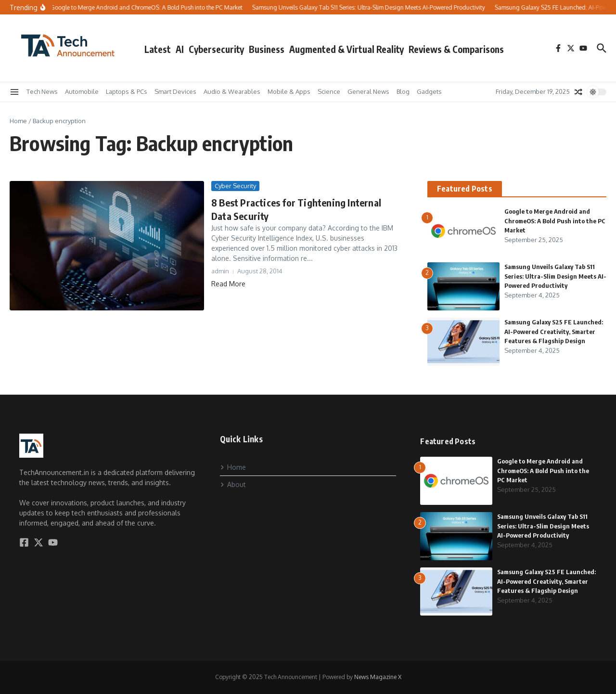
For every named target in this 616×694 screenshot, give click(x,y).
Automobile (82, 91)
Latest (158, 49)
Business (267, 49)
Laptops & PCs (127, 91)
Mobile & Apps (289, 91)
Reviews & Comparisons (456, 49)
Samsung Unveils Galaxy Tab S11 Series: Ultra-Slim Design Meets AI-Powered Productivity (555, 276)
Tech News (42, 91)
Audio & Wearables (232, 91)
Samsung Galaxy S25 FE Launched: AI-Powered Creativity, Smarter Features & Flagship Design (554, 331)
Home (18, 121)
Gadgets (429, 91)
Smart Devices (175, 91)
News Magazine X (378, 677)
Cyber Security (235, 186)
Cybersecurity (216, 49)
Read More (228, 284)
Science (329, 91)
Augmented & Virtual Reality (346, 49)
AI (180, 49)
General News (368, 91)
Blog (403, 91)
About (233, 484)
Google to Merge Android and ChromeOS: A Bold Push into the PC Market (555, 221)
